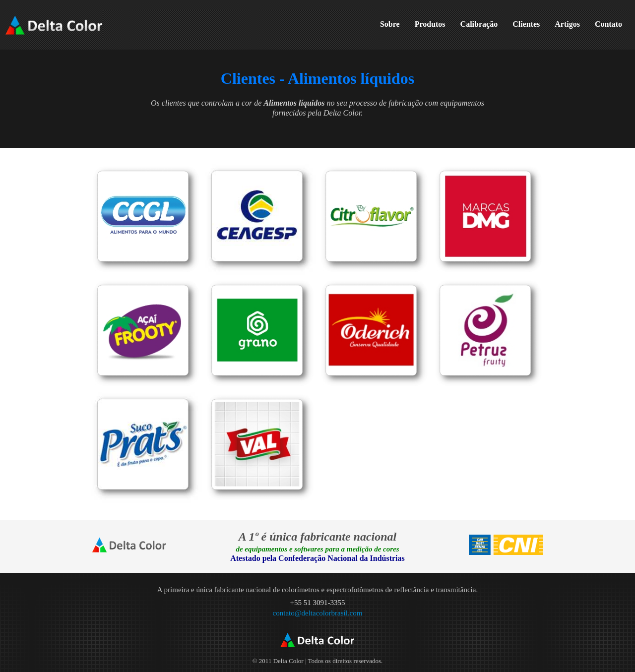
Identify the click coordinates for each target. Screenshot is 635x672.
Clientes (526, 24)
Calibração (479, 24)
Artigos (567, 24)
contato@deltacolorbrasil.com (318, 613)
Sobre (390, 24)
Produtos (430, 24)
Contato (608, 24)
